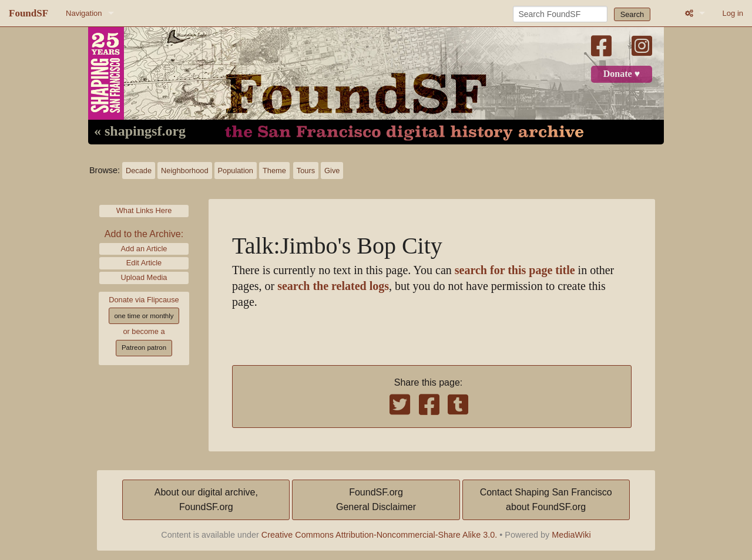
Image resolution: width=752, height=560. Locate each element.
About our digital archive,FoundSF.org (206, 500)
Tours (306, 171)
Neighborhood (184, 171)
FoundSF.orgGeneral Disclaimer (376, 500)
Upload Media (144, 277)
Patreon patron (144, 348)
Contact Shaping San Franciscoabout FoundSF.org (546, 500)
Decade (139, 171)
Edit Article (144, 263)
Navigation (84, 13)
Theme (274, 171)
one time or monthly (144, 316)
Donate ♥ (622, 74)
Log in (733, 13)
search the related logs (333, 286)
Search (632, 14)
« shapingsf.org (140, 131)
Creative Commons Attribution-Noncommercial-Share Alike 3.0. (380, 535)
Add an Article (144, 249)
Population (236, 171)
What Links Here (144, 210)
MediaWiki (571, 535)
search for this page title (515, 270)
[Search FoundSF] (560, 14)
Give (332, 171)
